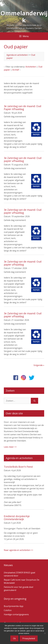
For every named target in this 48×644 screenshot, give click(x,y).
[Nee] (45, 633)
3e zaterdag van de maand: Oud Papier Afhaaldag (23, 108)
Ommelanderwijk (24, 17)
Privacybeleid (29, 638)
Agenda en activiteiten (17, 55)
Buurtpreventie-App (14, 606)
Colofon (8, 610)
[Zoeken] (34, 401)
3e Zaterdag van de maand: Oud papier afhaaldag (23, 159)
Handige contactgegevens (16, 614)
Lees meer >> (10, 447)
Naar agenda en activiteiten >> (18, 550)
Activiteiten (31, 67)
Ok (14, 638)
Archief (16, 70)
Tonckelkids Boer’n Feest (18, 467)
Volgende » (39, 365)
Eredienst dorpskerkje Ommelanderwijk (17, 518)
